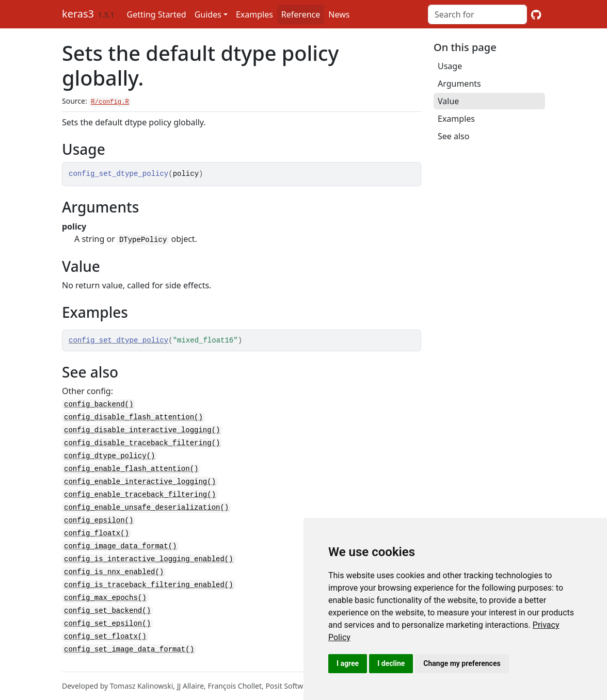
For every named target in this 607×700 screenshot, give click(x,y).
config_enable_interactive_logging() (140, 479)
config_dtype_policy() (109, 454)
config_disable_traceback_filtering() (142, 442)
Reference (301, 14)
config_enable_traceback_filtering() (140, 491)
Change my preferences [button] (462, 663)
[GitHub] (536, 14)
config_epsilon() (99, 516)
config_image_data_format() (120, 541)
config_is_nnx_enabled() (114, 566)
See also (453, 136)
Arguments (459, 84)
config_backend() (99, 405)
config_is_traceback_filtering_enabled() (149, 578)
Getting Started (157, 14)
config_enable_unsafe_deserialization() (146, 504)
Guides (208, 14)
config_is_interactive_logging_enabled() (149, 553)
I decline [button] (391, 663)
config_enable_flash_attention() (131, 467)
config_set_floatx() (105, 628)
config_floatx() (97, 528)
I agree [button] (348, 663)
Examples (254, 14)
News (339, 14)
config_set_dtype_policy (118, 341)
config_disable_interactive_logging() (142, 429)
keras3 (78, 14)
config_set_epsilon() (107, 615)
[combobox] (477, 14)
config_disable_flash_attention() (133, 417)
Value (448, 101)
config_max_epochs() (105, 590)
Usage (450, 66)
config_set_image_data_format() (129, 640)
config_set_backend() (107, 603)
